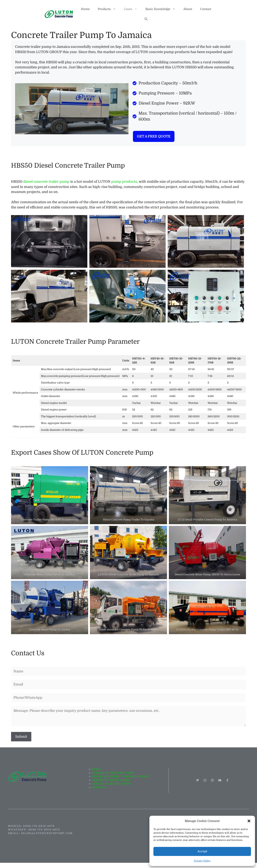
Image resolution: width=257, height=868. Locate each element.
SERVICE (98, 787)
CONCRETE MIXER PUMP (111, 784)
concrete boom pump (110, 780)
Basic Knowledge (162, 9)
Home (85, 9)
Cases (133, 9)
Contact (206, 9)
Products (109, 9)
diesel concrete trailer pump (46, 182)
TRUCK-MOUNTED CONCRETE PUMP (120, 777)
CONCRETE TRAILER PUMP (113, 773)
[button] (249, 821)
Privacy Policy (202, 861)
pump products (124, 182)
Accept (202, 851)
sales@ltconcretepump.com (47, 833)
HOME (96, 769)
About (188, 9)
